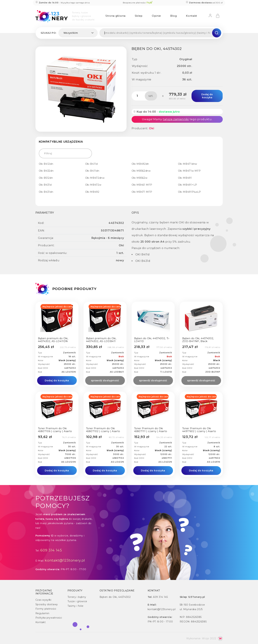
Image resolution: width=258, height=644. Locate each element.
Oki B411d (91, 164)
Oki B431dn (46, 192)
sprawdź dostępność (105, 380)
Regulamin (42, 613)
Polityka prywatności (49, 618)
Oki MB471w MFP (189, 171)
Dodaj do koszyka (207, 96)
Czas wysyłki (43, 600)
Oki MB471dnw (188, 164)
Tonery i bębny (77, 597)
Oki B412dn (46, 164)
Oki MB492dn (140, 164)
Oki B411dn (92, 171)
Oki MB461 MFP (142, 185)
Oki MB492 (92, 192)
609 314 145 (51, 550)
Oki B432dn (46, 171)
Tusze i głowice (77, 601)
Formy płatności (46, 609)
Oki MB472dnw (95, 178)
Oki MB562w (140, 178)
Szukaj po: (49, 33)
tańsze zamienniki (176, 119)
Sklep (139, 16)
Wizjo (206, 638)
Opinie (156, 16)
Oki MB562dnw (141, 171)
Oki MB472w (93, 185)
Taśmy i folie (76, 606)
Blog (174, 16)
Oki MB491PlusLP (190, 192)
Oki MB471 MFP (142, 192)
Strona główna (116, 16)
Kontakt (192, 16)
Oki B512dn (46, 178)
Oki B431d (45, 185)
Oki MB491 (185, 178)
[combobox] (78, 33)
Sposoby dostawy (47, 604)
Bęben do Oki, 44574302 (115, 597)
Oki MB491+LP (188, 185)
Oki (152, 128)
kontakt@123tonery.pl (65, 560)
